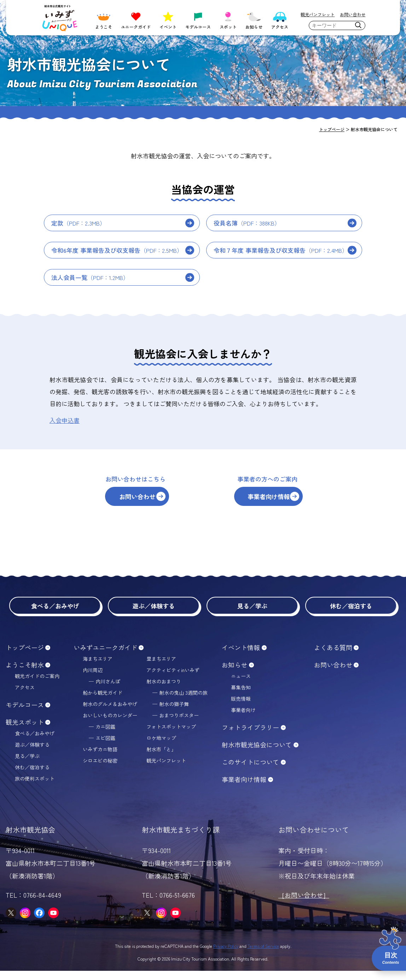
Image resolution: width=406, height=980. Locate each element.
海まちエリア (98, 668)
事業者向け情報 (282, 500)
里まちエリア (161, 668)
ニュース (241, 685)
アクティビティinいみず (173, 679)
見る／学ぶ (252, 614)
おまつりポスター (179, 724)
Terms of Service (263, 955)
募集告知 (241, 696)
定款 (78, 223)
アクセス (280, 20)
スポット (228, 20)
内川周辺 (93, 679)
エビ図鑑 (105, 747)
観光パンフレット (318, 14)
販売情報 (241, 708)
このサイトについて (250, 771)
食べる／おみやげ (55, 614)
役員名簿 (247, 223)
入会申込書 (65, 420)
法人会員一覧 (90, 277)
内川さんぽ (108, 690)
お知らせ (254, 20)
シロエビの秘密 (100, 770)
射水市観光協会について (257, 754)
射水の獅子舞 (174, 713)
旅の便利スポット (35, 788)
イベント (168, 20)
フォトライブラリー (250, 736)
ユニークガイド (136, 20)
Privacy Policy (226, 955)
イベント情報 (241, 657)
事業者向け (243, 719)
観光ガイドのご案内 (37, 685)
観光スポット (25, 731)
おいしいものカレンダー (110, 724)
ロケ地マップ (161, 747)
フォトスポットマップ (171, 736)
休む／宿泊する (351, 614)
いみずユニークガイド (105, 657)
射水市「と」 (161, 758)
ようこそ (104, 20)
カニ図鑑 (105, 736)
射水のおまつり (164, 690)
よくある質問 (333, 657)
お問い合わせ (353, 14)
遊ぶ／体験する (154, 614)
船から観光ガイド (103, 702)
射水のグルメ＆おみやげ (110, 713)
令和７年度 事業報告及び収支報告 (281, 250)
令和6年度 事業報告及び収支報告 (117, 250)
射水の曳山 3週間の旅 (183, 702)
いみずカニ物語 (100, 758)
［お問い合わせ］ (304, 904)
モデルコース (198, 20)
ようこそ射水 (25, 674)
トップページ (25, 657)
